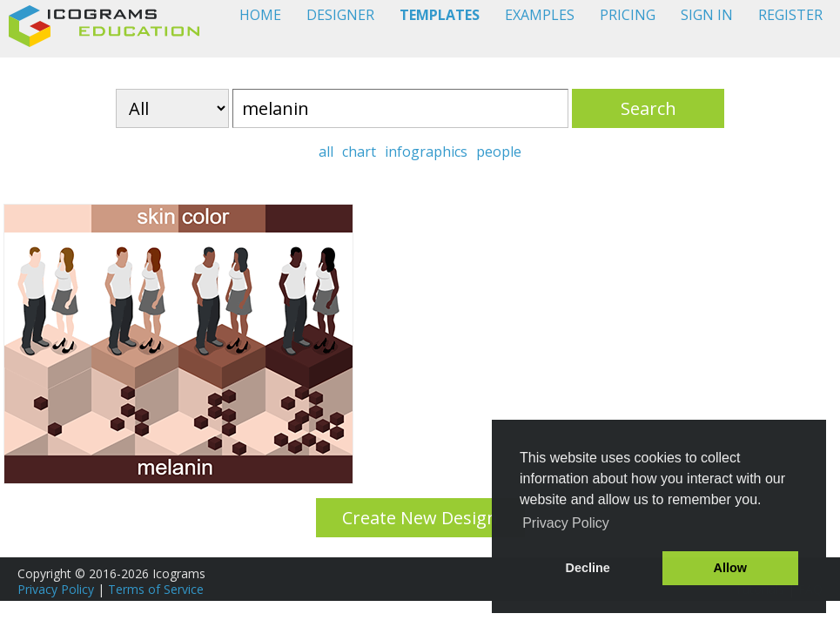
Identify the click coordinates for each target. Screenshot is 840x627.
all (326, 152)
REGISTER (790, 15)
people (499, 152)
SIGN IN (707, 15)
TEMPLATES (440, 15)
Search (648, 108)
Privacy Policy (56, 589)
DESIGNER (340, 15)
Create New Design (420, 518)
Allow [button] (730, 568)
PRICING (628, 15)
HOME (260, 15)
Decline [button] (588, 568)
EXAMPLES (540, 15)
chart (359, 152)
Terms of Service (156, 589)
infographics (426, 152)
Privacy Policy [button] (566, 523)
